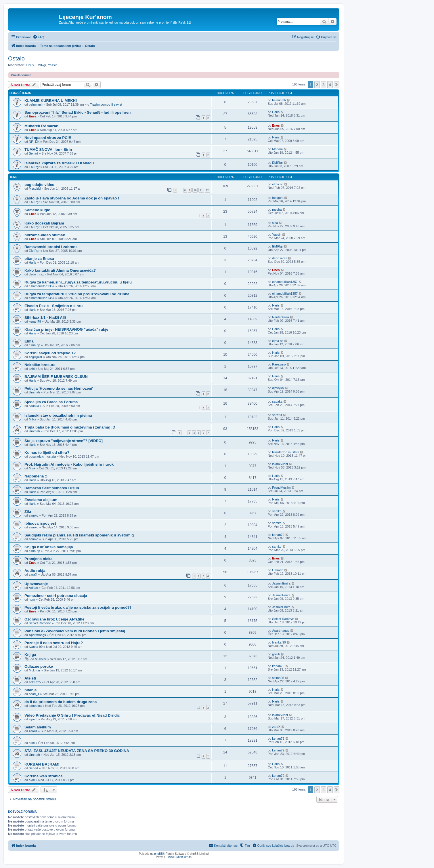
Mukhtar (41, 659)
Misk (32, 468)
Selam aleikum (38, 727)
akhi (32, 369)
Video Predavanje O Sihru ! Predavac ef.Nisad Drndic (72, 715)
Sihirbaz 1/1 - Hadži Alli (45, 318)
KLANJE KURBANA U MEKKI (51, 101)
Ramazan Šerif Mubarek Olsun (52, 488)
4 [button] (330, 85)
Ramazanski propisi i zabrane (51, 247)
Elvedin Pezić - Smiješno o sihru (53, 306)
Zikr (28, 512)
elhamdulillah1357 (42, 286)
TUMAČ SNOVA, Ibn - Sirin (48, 150)
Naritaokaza (281, 317)
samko (33, 515)
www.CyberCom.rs (180, 857)
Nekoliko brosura (40, 365)
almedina (35, 706)
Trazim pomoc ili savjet (106, 104)
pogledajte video (39, 185)
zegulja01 (36, 357)
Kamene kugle (37, 210)
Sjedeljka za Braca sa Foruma (51, 402)
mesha (277, 210)
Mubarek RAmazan (41, 126)
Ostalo (16, 58)
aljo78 (33, 719)
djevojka (278, 388)
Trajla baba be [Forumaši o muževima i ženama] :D (70, 427)
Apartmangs (37, 635)
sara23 (277, 415)
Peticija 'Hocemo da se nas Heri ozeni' (59, 388)
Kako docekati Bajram (44, 223)
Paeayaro (279, 364)
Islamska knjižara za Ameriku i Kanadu (59, 163)
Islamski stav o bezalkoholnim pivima (58, 415)
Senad (33, 153)
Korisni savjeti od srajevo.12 (50, 353)
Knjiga (30, 655)
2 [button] (317, 85)
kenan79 (35, 321)
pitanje (31, 690)
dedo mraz (280, 258)
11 (201, 190)
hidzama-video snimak (45, 235)
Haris (30, 65)
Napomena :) (36, 476)
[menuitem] (39, 37)
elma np (278, 184)
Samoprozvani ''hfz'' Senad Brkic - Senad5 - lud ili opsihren (78, 112)
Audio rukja (35, 571)
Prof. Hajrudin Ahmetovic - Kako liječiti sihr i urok (69, 464)
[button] (337, 85)
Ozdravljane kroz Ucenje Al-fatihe (54, 619)
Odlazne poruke (39, 666)
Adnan (33, 588)
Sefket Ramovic (40, 623)
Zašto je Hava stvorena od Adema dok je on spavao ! (72, 198)
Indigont (278, 198)
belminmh (36, 104)
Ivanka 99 (36, 647)
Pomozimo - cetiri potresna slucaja (56, 596)
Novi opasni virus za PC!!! (48, 138)
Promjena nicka (38, 559)
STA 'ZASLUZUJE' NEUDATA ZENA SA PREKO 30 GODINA (77, 751)
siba (275, 223)
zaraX (33, 574)
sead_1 (34, 694)
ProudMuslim (281, 488)
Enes (32, 116)
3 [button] (323, 85)
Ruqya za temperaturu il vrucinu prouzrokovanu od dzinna (77, 294)
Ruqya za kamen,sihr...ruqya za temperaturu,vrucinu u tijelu (78, 282)
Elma (29, 341)
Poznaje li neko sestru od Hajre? (54, 643)
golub (276, 654)
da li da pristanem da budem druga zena (61, 702)
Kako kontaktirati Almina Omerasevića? (60, 270)
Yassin (53, 65)
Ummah (34, 392)
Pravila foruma (21, 75)
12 (207, 190)
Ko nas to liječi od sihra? (47, 453)
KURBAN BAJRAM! (42, 764)
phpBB (158, 854)
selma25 (35, 682)
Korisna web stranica (44, 776)
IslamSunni (280, 464)
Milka (32, 419)
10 (195, 190)
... (26, 739)
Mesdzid (35, 189)
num (32, 599)
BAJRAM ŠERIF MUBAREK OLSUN (56, 377)
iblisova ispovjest (40, 523)
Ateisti (30, 678)
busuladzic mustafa (42, 456)
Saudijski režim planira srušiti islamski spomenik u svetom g (79, 535)
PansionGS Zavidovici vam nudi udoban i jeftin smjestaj (75, 631)
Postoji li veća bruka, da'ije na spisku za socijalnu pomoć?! (78, 607)
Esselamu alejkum (41, 500)
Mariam (277, 149)
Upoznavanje (36, 584)
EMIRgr (41, 65)
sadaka (34, 406)
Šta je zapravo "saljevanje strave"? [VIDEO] (64, 441)
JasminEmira (281, 583)
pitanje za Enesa (39, 259)
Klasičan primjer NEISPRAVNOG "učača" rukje (66, 329)
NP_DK (34, 142)
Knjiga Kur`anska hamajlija (49, 547)
